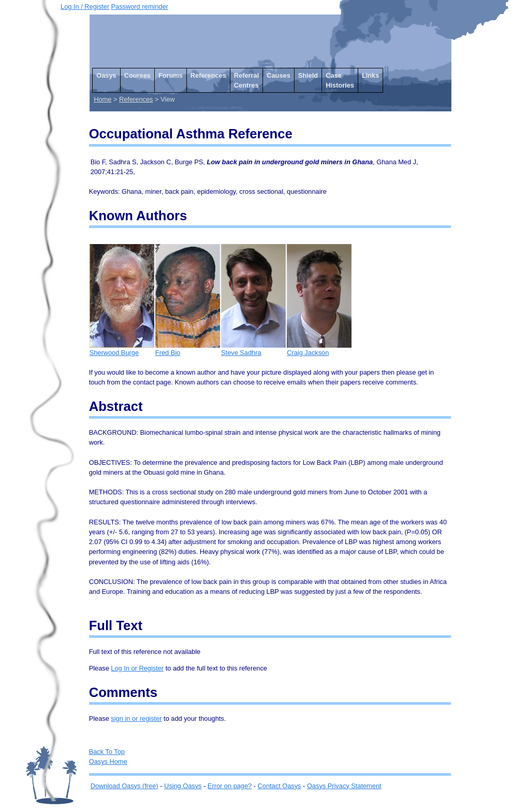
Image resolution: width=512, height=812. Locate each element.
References (208, 75)
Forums (171, 75)
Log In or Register (137, 668)
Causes (279, 75)
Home (103, 99)
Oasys (106, 75)
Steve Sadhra (253, 349)
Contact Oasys (280, 786)
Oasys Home (108, 761)
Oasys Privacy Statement (344, 786)
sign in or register (136, 718)
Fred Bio (188, 349)
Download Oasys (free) (125, 786)
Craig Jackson (319, 349)
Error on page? (230, 786)
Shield (308, 75)
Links (370, 75)
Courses (137, 75)
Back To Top (107, 752)
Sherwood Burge (122, 349)
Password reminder (140, 6)
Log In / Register (85, 6)
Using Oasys (183, 786)
